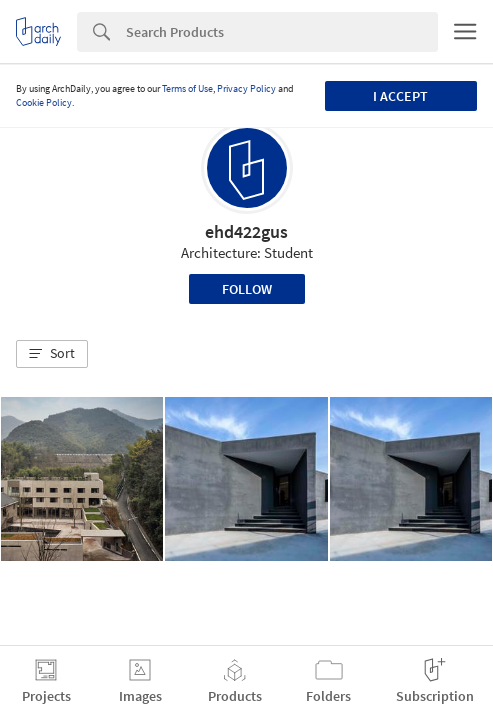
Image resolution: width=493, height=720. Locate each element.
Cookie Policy (44, 102)
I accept (400, 96)
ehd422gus (246, 231)
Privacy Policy (246, 88)
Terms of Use (187, 88)
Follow (247, 289)
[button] (52, 354)
